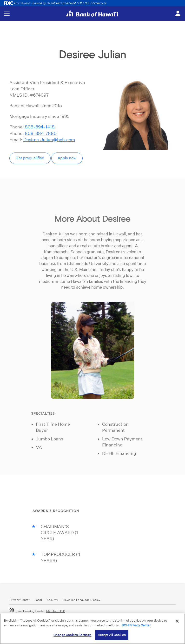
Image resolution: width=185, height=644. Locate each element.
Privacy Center (20, 600)
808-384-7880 (41, 133)
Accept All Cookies (112, 635)
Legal (38, 600)
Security (52, 600)
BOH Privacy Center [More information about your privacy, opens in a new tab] (136, 625)
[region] (92, 629)
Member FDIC (56, 611)
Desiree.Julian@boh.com (49, 140)
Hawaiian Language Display (82, 600)
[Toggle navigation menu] (7, 14)
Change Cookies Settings (72, 635)
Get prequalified (30, 158)
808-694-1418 (40, 127)
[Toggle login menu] (178, 14)
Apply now (67, 158)
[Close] (177, 621)
